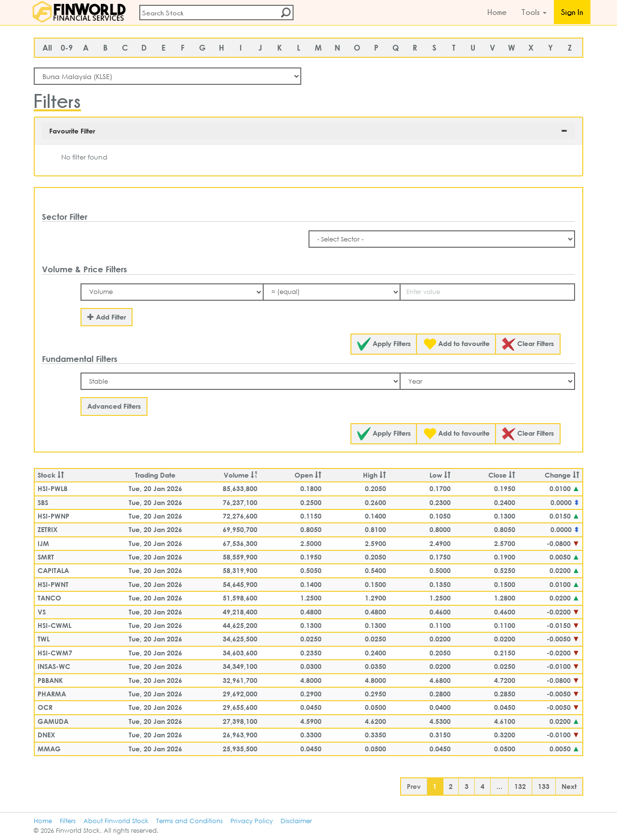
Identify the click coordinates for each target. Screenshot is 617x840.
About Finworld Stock (116, 821)
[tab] (308, 131)
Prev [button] (414, 786)
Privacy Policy (252, 821)
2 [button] (451, 786)
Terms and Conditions (189, 821)
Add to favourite (456, 345)
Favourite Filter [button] (72, 131)
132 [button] (520, 786)
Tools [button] (534, 12)
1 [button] (435, 786)
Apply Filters (384, 344)
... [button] (499, 786)
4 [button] (483, 786)
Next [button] (569, 786)
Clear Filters (528, 344)
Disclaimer (296, 821)
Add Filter (107, 317)
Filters (68, 821)
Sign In (572, 12)
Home (497, 12)
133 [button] (544, 786)
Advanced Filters (114, 406)
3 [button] (467, 786)
